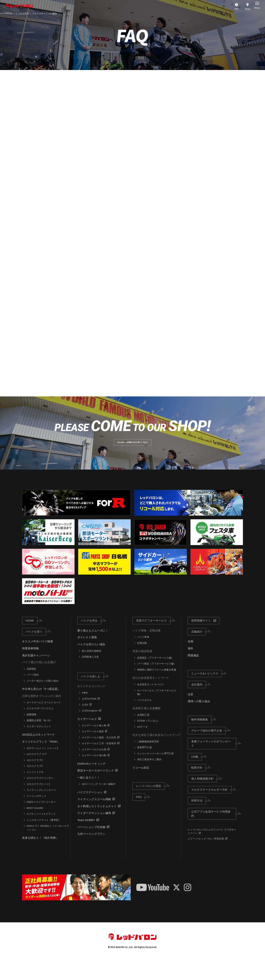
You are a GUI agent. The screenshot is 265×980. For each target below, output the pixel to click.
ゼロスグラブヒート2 (38, 804)
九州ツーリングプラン (91, 854)
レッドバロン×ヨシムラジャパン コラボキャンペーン (212, 852)
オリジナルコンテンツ (91, 706)
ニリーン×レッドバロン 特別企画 (206, 859)
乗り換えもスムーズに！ (93, 650)
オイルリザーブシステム (40, 728)
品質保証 (32, 689)
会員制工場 (143, 735)
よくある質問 (22, 14)
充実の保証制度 (142, 671)
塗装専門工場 (144, 768)
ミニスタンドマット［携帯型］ (44, 840)
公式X (85, 725)
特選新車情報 (31, 668)
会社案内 (199, 704)
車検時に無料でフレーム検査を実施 (157, 690)
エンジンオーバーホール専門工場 (155, 774)
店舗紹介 (199, 651)
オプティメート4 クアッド (41, 834)
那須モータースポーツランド (96, 791)
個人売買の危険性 (92, 671)
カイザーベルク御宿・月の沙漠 (99, 757)
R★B (85, 713)
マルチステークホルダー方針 (211, 809)
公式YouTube (89, 719)
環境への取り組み (199, 721)
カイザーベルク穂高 (93, 751)
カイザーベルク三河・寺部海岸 (99, 763)
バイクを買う (36, 651)
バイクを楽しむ (92, 696)
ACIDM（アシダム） (148, 741)
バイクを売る (91, 640)
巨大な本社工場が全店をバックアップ (156, 755)
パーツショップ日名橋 (91, 847)
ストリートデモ (35, 792)
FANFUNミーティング (91, 784)
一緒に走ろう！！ (89, 798)
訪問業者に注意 (90, 677)
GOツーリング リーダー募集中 (99, 804)
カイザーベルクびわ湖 (94, 769)
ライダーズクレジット (39, 747)
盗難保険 (32, 735)
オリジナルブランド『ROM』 (41, 762)
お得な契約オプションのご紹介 (42, 716)
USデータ (142, 747)
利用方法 (199, 820)
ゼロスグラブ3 (35, 780)
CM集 (197, 776)
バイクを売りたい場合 (91, 664)
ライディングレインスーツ (41, 810)
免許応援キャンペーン (36, 675)
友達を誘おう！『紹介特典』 (40, 858)
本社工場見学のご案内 (149, 779)
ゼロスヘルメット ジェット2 (42, 768)
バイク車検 (143, 657)
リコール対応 (141, 788)
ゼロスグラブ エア (37, 774)
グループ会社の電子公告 (208, 750)
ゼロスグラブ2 (35, 786)
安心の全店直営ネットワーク (151, 698)
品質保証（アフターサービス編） (155, 678)
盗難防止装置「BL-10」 (40, 740)
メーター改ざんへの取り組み (43, 701)
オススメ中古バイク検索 (38, 661)
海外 (191, 668)
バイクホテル (144, 720)
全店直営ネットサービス (151, 705)
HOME (9, 14)
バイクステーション (90, 812)
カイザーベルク (87, 739)
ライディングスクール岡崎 (94, 819)
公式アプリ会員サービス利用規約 (214, 834)
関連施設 (193, 675)
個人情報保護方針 (204, 799)
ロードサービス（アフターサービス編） (157, 712)
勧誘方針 (199, 787)
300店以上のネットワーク (39, 755)
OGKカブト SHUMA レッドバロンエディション (48, 848)
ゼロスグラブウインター (40, 798)
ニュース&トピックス (207, 693)
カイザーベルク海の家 (94, 775)
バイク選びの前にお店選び (39, 682)
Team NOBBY (86, 840)
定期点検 (142, 663)
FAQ (141, 817)
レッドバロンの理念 (150, 806)
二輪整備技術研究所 (148, 762)
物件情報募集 (201, 739)
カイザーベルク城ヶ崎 (94, 745)
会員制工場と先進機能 (147, 728)
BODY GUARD (35, 828)
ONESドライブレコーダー (41, 822)
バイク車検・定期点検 (147, 650)
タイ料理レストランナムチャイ (97, 826)
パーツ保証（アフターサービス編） (157, 684)
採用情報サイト (201, 641)
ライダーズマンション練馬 (94, 833)
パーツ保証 (33, 695)
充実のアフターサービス (153, 640)
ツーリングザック (36, 816)
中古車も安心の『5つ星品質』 (41, 709)
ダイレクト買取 (87, 657)
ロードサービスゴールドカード (44, 723)
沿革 (191, 714)
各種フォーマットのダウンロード (214, 764)
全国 (191, 661)
